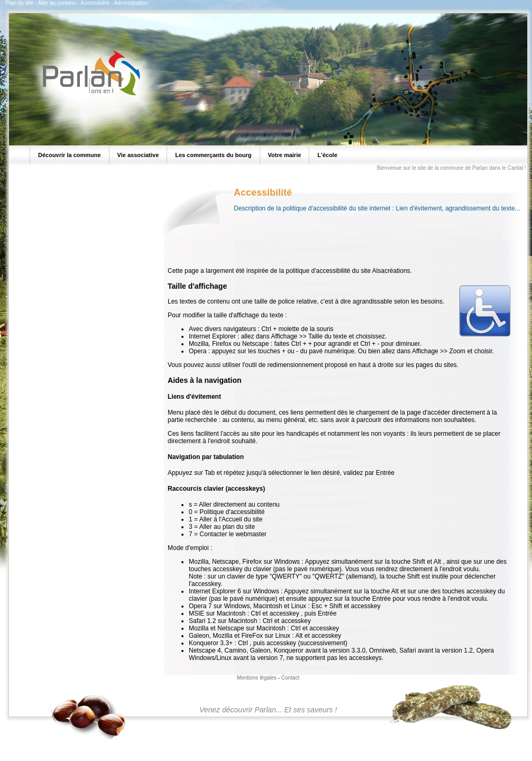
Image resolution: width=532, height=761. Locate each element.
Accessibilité (95, 3)
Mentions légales (257, 678)
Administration (130, 3)
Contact (290, 678)
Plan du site (20, 3)
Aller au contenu (57, 3)
